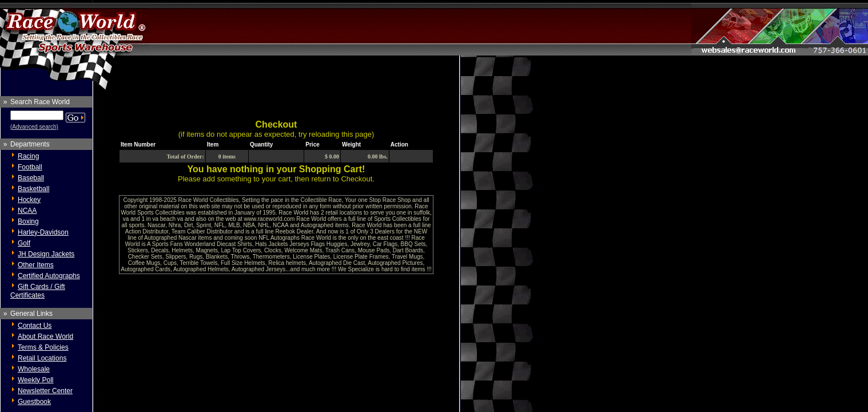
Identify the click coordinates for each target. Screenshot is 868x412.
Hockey (29, 200)
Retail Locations (42, 358)
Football (30, 167)
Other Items (36, 265)
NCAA (27, 211)
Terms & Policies (43, 347)
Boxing (28, 221)
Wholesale (34, 369)
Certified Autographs (49, 276)
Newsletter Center (45, 391)
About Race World (45, 336)
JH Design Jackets (46, 254)
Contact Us (35, 326)
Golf (24, 243)
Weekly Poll (35, 380)
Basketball (33, 189)
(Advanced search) (34, 127)
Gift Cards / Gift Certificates (38, 291)
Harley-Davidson (43, 232)
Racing (28, 156)
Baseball (31, 178)
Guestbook (34, 402)
